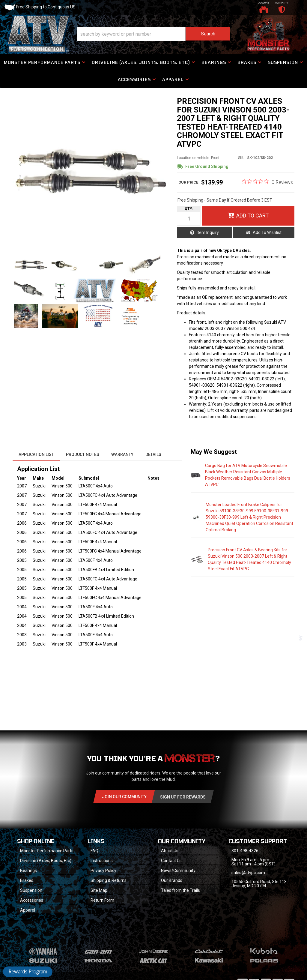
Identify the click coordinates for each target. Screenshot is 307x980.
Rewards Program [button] (28, 972)
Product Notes (83, 454)
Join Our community (124, 797)
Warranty (122, 454)
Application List (36, 454)
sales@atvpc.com (248, 873)
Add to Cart (252, 216)
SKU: (242, 158)
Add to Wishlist (267, 232)
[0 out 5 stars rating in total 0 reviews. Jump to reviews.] (267, 182)
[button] (153, 34)
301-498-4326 (245, 851)
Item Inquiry (208, 232)
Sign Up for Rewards (183, 797)
